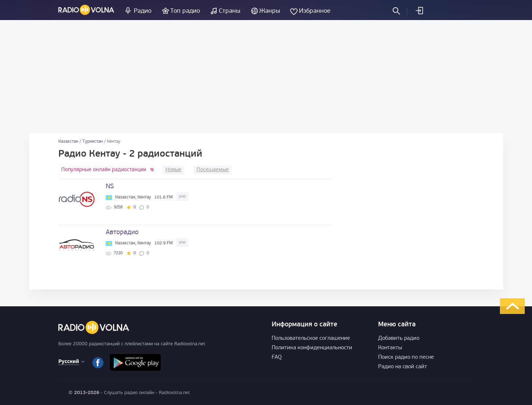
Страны (230, 11)
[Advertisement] (266, 76)
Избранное (315, 11)
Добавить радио (399, 339)
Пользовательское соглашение (311, 339)
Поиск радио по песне (406, 357)
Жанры (270, 11)
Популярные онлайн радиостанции (104, 170)
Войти (419, 11)
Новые (174, 170)
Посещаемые (213, 170)
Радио (143, 11)
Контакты (390, 348)
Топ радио (185, 11)
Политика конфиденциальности (312, 348)
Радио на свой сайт (403, 367)
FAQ (277, 357)
